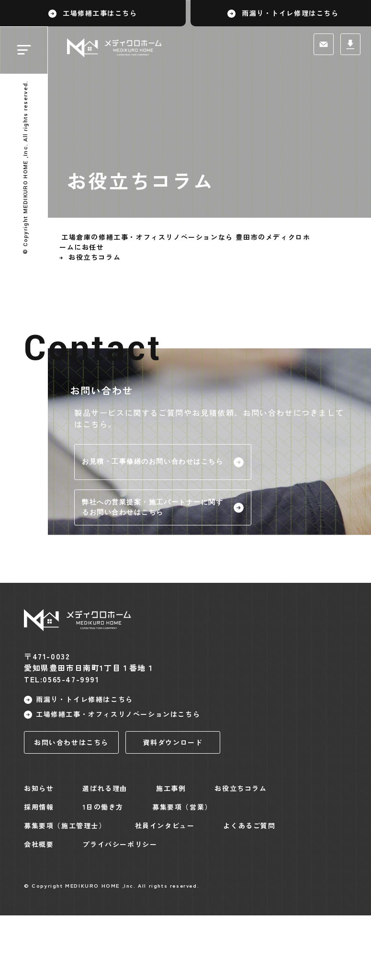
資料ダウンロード (173, 742)
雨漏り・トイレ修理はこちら (290, 13)
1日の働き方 (103, 807)
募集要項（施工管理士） (65, 825)
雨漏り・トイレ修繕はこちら (84, 699)
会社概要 (39, 844)
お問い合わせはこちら (71, 742)
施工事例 (171, 788)
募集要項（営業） (182, 807)
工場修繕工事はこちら (100, 13)
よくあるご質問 (249, 825)
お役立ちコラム (241, 788)
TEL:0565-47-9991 (62, 679)
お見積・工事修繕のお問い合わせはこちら (153, 462)
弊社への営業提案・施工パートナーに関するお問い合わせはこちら (153, 507)
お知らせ (39, 788)
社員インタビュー (165, 825)
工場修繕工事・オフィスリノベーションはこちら (118, 714)
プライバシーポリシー (120, 844)
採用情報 (39, 807)
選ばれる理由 (105, 788)
